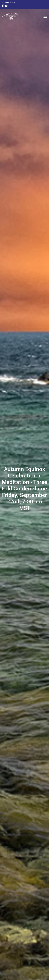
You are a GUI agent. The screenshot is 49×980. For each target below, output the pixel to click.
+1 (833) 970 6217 (12, 2)
